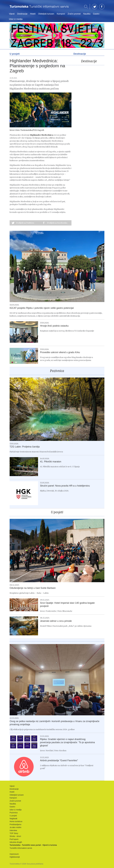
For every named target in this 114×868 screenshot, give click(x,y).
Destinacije (22, 14)
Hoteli (33, 14)
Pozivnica (57, 371)
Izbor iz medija (16, 19)
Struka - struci (15, 836)
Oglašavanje (15, 857)
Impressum (14, 854)
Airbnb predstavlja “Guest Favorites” (59, 760)
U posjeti (57, 512)
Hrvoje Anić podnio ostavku (54, 326)
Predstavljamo (15, 824)
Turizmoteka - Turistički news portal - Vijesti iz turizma (39, 8)
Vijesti (12, 14)
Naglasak (13, 819)
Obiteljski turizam (46, 14)
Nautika (87, 14)
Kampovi (61, 14)
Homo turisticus (16, 821)
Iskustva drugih (16, 842)
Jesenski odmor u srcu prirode (56, 621)
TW (95, 7)
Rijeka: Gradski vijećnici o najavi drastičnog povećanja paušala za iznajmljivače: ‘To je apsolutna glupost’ (67, 742)
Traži (86, 7)
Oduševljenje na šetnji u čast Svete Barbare (33, 588)
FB (102, 7)
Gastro (96, 14)
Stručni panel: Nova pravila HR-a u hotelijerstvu (65, 486)
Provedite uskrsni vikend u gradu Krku (60, 352)
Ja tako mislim (15, 827)
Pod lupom (14, 839)
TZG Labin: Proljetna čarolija (25, 447)
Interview (13, 830)
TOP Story (14, 833)
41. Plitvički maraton (51, 462)
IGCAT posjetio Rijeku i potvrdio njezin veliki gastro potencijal (42, 308)
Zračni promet (74, 14)
